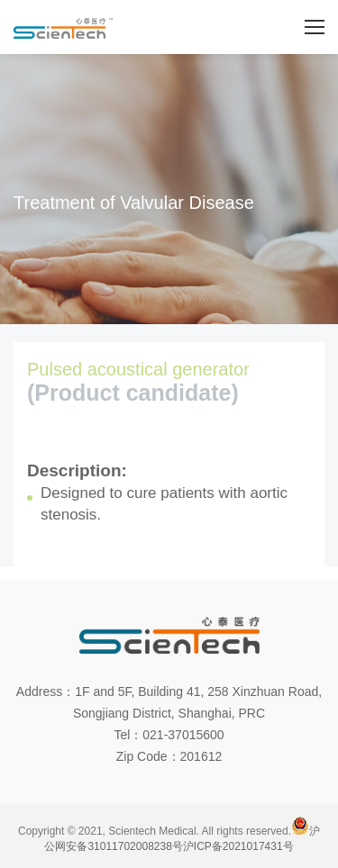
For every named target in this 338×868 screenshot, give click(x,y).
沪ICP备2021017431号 (238, 846)
